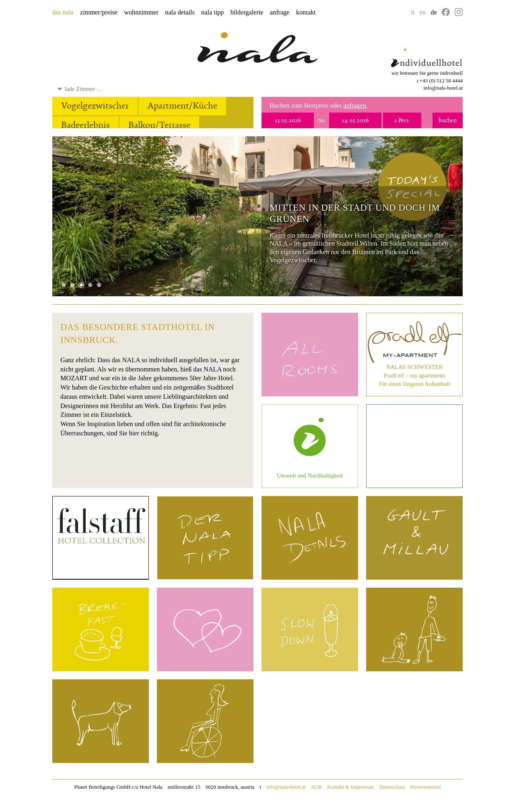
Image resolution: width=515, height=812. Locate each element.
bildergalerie (247, 12)
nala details (180, 12)
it (413, 12)
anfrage (280, 12)
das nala (63, 12)
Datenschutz (392, 787)
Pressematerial (426, 787)
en (423, 12)
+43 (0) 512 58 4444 (441, 81)
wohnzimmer (141, 12)
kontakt (306, 12)
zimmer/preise (99, 12)
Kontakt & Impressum (350, 787)
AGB (316, 787)
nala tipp (212, 12)
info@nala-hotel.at (443, 88)
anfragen (355, 106)
